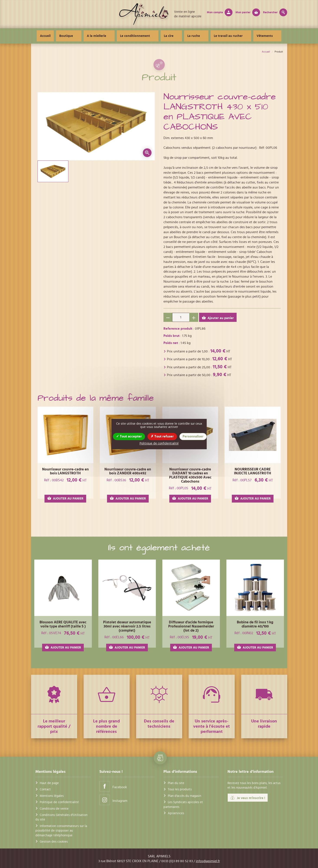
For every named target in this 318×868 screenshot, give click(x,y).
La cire (171, 36)
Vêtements (252, 36)
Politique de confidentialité (59, 802)
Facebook (113, 786)
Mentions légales (52, 796)
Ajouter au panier (218, 318)
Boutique (84, 36)
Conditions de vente (54, 809)
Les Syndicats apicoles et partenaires (183, 804)
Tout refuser (162, 436)
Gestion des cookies (54, 842)
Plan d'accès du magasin (185, 796)
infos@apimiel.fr (208, 861)
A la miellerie (110, 36)
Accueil (63, 36)
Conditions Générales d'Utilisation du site (61, 817)
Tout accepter (129, 436)
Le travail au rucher (220, 36)
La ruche (191, 36)
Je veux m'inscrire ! (248, 798)
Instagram (113, 800)
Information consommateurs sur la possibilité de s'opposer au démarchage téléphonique (61, 831)
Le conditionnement (143, 36)
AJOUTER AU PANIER (65, 498)
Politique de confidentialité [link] (159, 443)
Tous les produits (180, 789)
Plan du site (176, 783)
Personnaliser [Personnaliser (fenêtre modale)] (193, 436)
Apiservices (176, 813)
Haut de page (49, 783)
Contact (45, 789)
